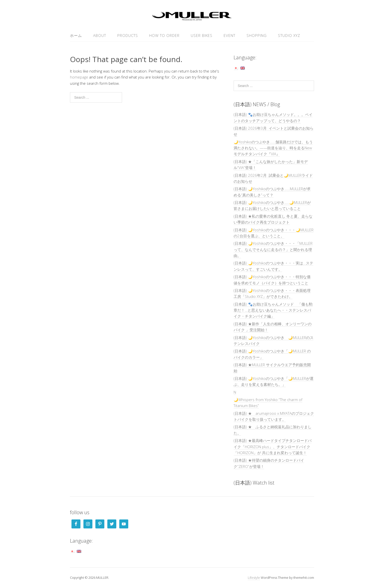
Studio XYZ (289, 35)
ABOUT (100, 35)
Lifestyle (254, 578)
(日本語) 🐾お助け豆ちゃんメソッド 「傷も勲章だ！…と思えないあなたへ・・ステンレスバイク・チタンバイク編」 (273, 310)
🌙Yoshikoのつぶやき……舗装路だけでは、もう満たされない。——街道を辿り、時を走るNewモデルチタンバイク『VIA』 (273, 148)
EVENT (229, 35)
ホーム (76, 35)
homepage (79, 77)
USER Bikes (202, 35)
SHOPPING (257, 35)
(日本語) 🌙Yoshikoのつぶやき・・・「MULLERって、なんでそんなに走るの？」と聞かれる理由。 (273, 249)
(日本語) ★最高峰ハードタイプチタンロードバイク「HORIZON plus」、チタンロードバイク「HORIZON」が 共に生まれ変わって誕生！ (273, 447)
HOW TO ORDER (164, 35)
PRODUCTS (128, 35)
